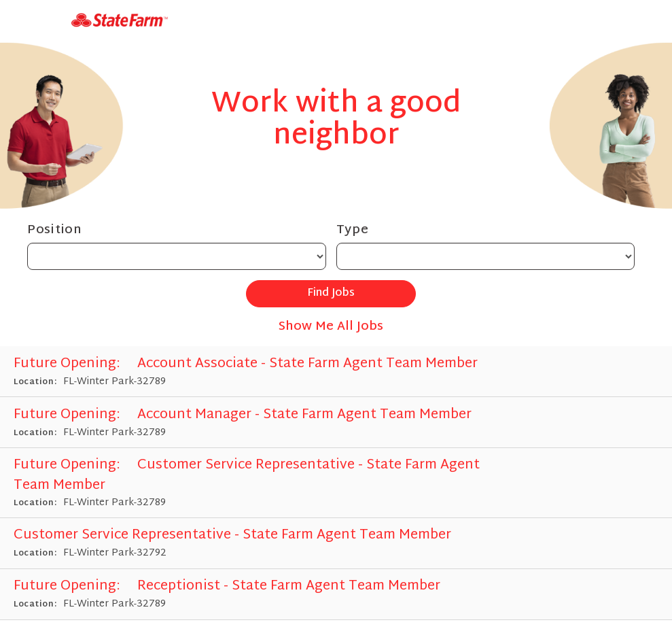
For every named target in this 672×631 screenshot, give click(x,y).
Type (353, 230)
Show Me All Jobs (331, 327)
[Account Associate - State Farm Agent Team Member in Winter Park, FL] (336, 372)
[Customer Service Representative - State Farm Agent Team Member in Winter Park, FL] (336, 483)
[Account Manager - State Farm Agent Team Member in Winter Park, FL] (336, 423)
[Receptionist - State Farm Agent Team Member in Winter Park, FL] (336, 595)
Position (55, 230)
